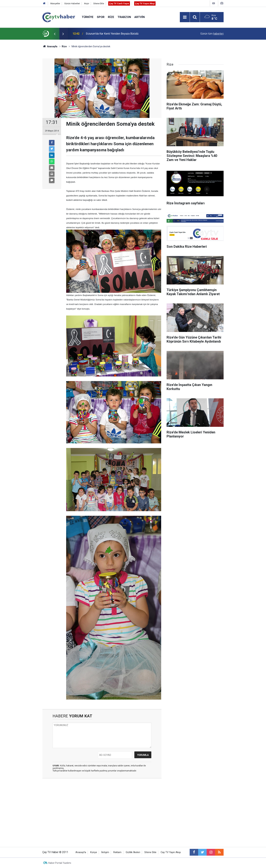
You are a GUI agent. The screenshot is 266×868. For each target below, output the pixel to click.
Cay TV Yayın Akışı (171, 852)
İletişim (105, 852)
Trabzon (124, 17)
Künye (94, 852)
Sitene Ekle (99, 3)
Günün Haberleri (72, 3)
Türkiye (88, 17)
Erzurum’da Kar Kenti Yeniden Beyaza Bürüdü (112, 34)
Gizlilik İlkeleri (133, 852)
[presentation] (55, 34)
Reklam (117, 852)
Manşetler (55, 3)
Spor (101, 17)
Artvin (140, 17)
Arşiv (87, 3)
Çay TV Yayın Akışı (145, 3)
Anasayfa (81, 852)
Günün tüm (212, 34)
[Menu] (185, 17)
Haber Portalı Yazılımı (60, 863)
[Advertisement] (102, 813)
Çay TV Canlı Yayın (119, 3)
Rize (111, 17)
